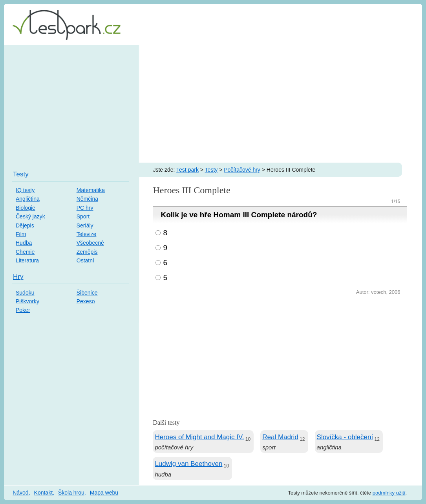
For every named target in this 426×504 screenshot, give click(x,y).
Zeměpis (87, 252)
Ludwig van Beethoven (188, 464)
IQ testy (25, 190)
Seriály (85, 225)
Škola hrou (71, 493)
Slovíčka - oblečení (345, 437)
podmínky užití (389, 493)
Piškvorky (27, 301)
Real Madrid (280, 437)
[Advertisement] (213, 104)
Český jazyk (30, 216)
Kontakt (43, 493)
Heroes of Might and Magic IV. (199, 437)
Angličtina (28, 199)
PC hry (85, 208)
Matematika (91, 190)
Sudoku (25, 293)
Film (21, 234)
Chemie (25, 252)
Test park (187, 170)
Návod (20, 493)
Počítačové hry (242, 170)
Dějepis (25, 225)
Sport (83, 216)
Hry (18, 277)
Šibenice (87, 293)
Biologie (26, 208)
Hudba (24, 243)
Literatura (27, 260)
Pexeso (86, 301)
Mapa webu (104, 493)
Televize (87, 234)
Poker (23, 310)
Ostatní (85, 260)
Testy (211, 170)
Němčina (87, 199)
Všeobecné (90, 243)
